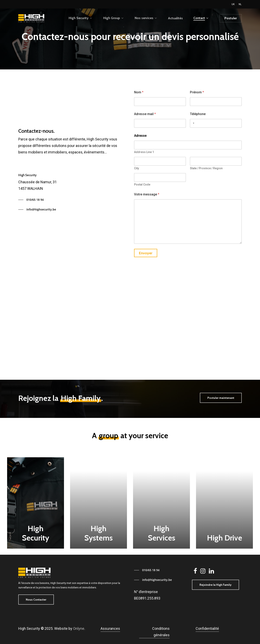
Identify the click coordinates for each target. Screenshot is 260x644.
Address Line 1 (144, 152)
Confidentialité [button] (207, 628)
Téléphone (198, 114)
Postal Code (142, 184)
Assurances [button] (110, 628)
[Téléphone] (216, 123)
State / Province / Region (206, 168)
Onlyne (79, 628)
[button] (31, 200)
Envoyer (146, 253)
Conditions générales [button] (161, 632)
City (136, 168)
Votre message (147, 194)
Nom (139, 92)
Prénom (197, 92)
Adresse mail (145, 114)
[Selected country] (193, 123)
